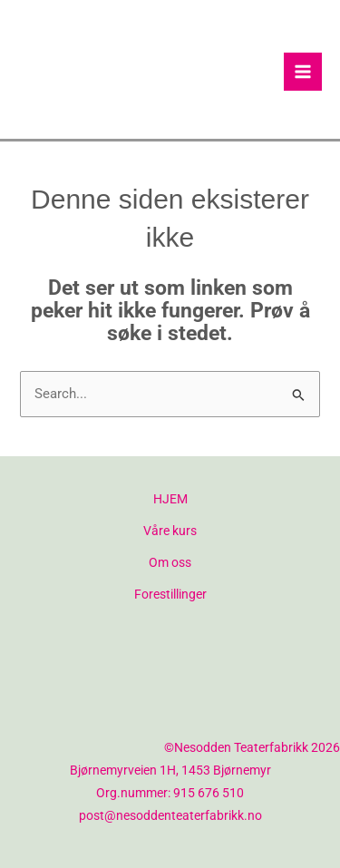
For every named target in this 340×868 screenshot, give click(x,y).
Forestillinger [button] (170, 594)
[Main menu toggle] (303, 72)
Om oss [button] (170, 562)
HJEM (170, 499)
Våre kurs (170, 531)
